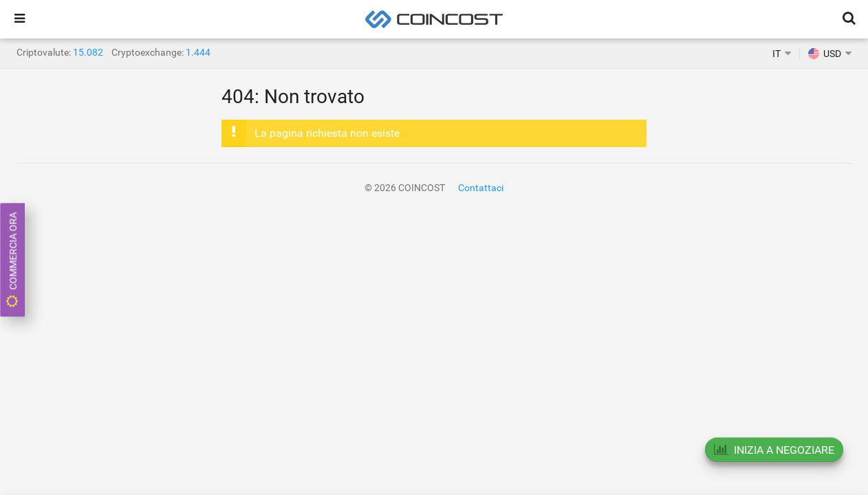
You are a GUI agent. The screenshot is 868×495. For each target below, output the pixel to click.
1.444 (198, 52)
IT (777, 54)
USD (825, 54)
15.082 (88, 52)
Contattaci (481, 188)
